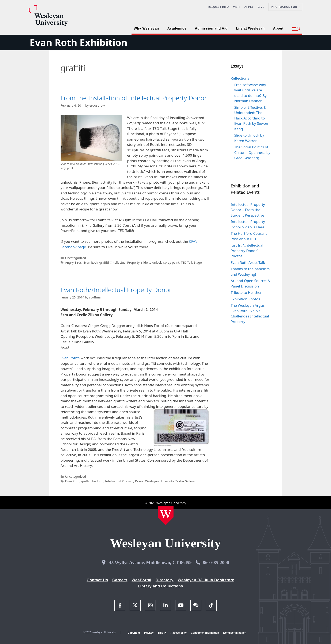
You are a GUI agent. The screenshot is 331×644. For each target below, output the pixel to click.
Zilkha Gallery (185, 481)
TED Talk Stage (191, 262)
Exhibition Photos (246, 299)
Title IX (162, 633)
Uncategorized (75, 258)
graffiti (104, 262)
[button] (296, 29)
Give (261, 7)
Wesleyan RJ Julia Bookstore (206, 580)
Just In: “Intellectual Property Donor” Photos (247, 251)
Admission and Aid (211, 28)
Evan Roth (91, 262)
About (278, 28)
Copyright (134, 633)
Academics (177, 28)
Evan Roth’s (70, 358)
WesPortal (141, 580)
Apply (249, 7)
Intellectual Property (125, 262)
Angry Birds (73, 262)
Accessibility (179, 633)
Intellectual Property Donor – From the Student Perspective (248, 210)
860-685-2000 (216, 562)
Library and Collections (161, 586)
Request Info (218, 7)
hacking (98, 481)
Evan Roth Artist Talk (248, 262)
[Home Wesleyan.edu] (166, 516)
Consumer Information (205, 633)
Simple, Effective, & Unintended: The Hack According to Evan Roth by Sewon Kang (251, 118)
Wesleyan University (159, 481)
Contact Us (97, 580)
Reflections (240, 78)
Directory (165, 580)
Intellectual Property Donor (124, 481)
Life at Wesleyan (250, 28)
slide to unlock (151, 262)
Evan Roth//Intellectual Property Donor (116, 290)
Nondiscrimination (235, 633)
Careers (120, 580)
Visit (237, 7)
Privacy (149, 633)
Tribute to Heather (246, 292)
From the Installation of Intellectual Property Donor (134, 98)
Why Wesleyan (146, 28)
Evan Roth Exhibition (78, 42)
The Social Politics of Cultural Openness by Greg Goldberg (252, 152)
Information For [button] (285, 7)
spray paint (171, 262)
